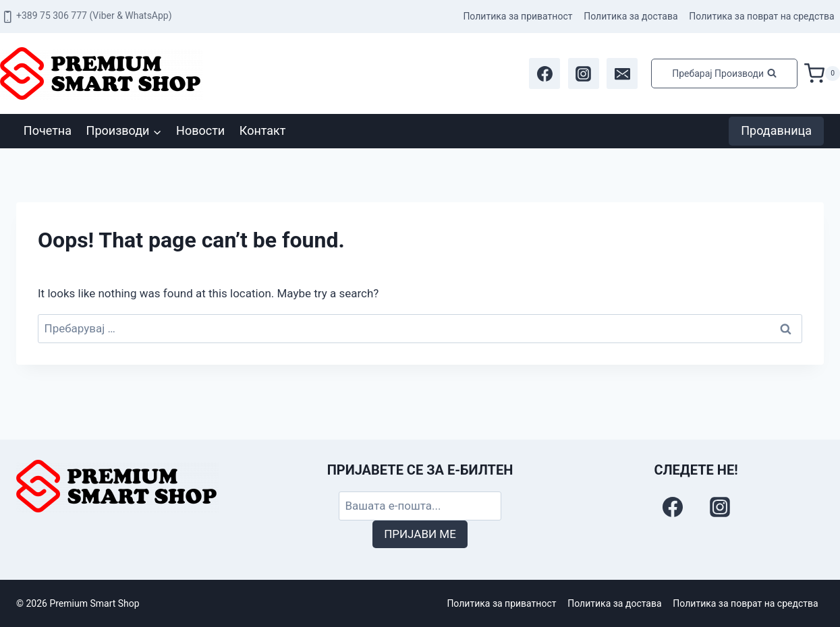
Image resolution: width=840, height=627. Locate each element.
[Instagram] (584, 73)
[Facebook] (544, 73)
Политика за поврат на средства (761, 16)
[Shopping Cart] (822, 73)
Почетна (48, 130)
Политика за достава (631, 16)
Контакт (263, 130)
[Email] (622, 73)
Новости (200, 130)
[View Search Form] (724, 73)
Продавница (776, 130)
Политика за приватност (517, 16)
